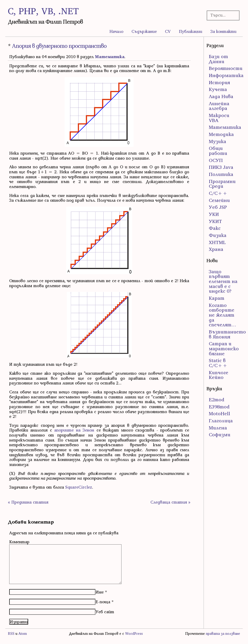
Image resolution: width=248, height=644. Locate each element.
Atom (23, 634)
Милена (218, 428)
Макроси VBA (219, 118)
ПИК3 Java (221, 167)
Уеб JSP (218, 207)
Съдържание (144, 31)
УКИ (214, 214)
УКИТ (215, 221)
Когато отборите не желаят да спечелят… (222, 315)
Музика (217, 141)
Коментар (19, 542)
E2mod (217, 400)
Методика (221, 134)
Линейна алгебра (219, 106)
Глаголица (221, 421)
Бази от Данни (218, 59)
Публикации (191, 31)
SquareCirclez (79, 487)
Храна (216, 249)
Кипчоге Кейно (219, 375)
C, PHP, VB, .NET (43, 11)
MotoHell (219, 414)
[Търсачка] (222, 15)
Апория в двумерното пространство (59, 46)
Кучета (218, 89)
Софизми (220, 435)
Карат (217, 298)
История (219, 82)
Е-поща (103, 602)
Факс (215, 228)
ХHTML (217, 242)
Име (100, 592)
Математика (110, 57)
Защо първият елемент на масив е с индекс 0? (223, 281)
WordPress (134, 634)
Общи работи (218, 151)
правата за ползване (223, 634)
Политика (221, 174)
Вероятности (226, 68)
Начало (116, 31)
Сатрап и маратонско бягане (224, 348)
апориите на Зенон (74, 430)
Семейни (219, 200)
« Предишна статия (28, 502)
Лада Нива (221, 96)
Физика (218, 235)
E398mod (219, 407)
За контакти (223, 31)
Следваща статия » (170, 502)
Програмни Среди (222, 184)
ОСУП (216, 160)
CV (168, 31)
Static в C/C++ (218, 363)
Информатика (226, 75)
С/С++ (218, 193)
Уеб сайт (105, 612)
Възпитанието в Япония (227, 334)
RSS (11, 634)
